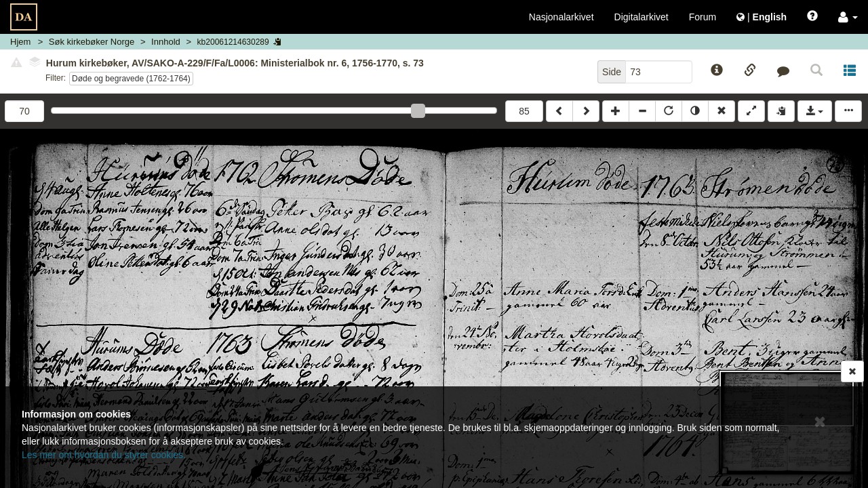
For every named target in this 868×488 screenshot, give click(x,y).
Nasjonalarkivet (561, 17)
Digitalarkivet (642, 17)
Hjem (20, 42)
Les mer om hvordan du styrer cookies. (104, 455)
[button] (848, 17)
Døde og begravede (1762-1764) (131, 79)
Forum (703, 17)
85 (524, 111)
